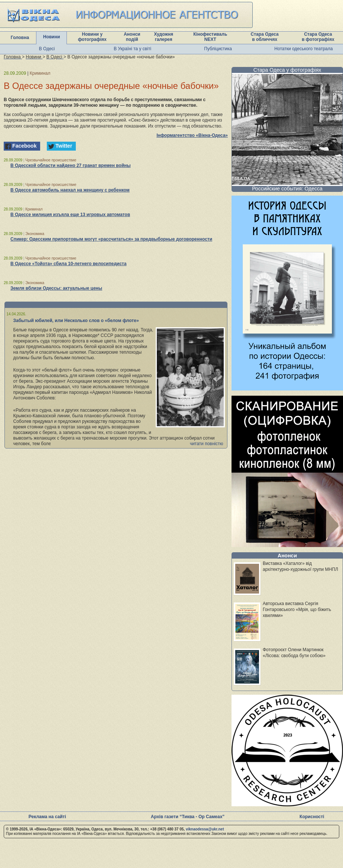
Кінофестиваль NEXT (210, 37)
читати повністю (207, 444)
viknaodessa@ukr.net (205, 829)
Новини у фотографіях (92, 37)
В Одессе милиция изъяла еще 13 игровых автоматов (70, 215)
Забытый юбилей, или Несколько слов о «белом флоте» (76, 321)
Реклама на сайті (47, 817)
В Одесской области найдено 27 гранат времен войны (71, 165)
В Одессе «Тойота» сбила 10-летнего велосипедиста (68, 264)
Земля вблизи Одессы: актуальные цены (56, 288)
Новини (51, 37)
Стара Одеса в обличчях (265, 37)
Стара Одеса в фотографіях (318, 37)
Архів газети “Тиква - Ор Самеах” (188, 817)
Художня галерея (164, 37)
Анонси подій (132, 37)
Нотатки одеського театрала (303, 49)
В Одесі (47, 49)
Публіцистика (218, 49)
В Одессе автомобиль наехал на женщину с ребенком (70, 190)
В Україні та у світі (132, 49)
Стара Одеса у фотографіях (287, 70)
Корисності (312, 817)
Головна (20, 38)
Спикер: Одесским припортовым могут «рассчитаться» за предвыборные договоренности (111, 239)
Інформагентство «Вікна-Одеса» (192, 135)
